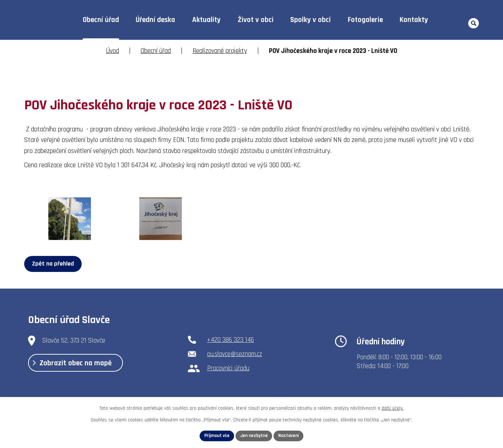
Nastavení (291, 435)
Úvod (57, 20)
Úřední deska (155, 20)
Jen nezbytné (254, 435)
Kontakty (414, 20)
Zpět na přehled (54, 264)
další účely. (393, 407)
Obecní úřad (101, 20)
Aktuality (206, 20)
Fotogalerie (365, 20)
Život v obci (256, 20)
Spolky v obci (310, 20)
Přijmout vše (215, 435)
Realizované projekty (220, 51)
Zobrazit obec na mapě (79, 366)
